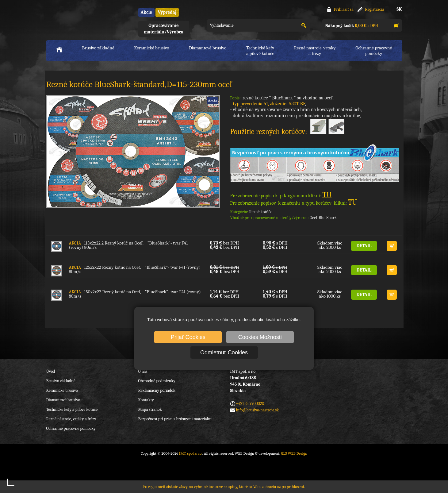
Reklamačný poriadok (157, 390)
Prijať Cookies (188, 337)
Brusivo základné (98, 48)
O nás (143, 371)
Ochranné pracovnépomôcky (374, 51)
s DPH (352, 26)
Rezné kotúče (261, 212)
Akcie (146, 12)
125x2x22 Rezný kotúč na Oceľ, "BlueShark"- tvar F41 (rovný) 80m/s (135, 269)
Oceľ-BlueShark (323, 218)
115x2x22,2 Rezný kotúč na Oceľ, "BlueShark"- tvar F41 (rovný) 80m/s (128, 245)
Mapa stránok (150, 409)
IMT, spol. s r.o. (80, 19)
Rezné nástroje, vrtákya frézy (315, 51)
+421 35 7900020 (250, 404)
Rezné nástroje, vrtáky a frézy (71, 419)
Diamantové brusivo (208, 48)
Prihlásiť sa (344, 9)
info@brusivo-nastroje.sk (258, 410)
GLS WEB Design (294, 453)
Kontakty (146, 400)
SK (399, 9)
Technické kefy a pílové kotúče (72, 409)
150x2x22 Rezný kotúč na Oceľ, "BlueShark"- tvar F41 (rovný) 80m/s (135, 294)
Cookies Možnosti (260, 337)
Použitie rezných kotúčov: (287, 132)
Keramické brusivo (151, 48)
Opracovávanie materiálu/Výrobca (164, 29)
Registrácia (375, 9)
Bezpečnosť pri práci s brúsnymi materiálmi (176, 419)
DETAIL (364, 246)
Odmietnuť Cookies (224, 352)
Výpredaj (167, 12)
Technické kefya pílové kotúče (260, 51)
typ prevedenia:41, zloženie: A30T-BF (269, 104)
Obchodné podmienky (157, 381)
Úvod (51, 371)
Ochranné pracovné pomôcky (71, 428)
